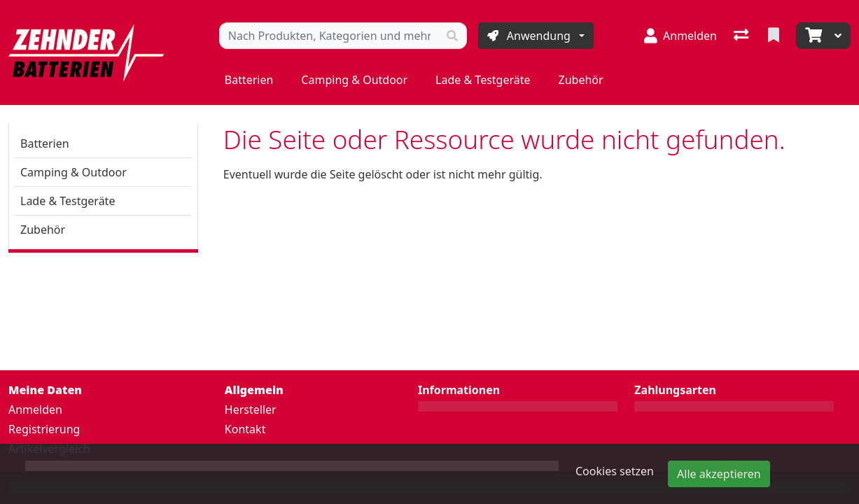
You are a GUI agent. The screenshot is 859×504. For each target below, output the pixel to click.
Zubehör (581, 80)
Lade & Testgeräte (483, 80)
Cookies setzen (615, 471)
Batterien (249, 80)
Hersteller (251, 409)
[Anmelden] (680, 36)
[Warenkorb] (812, 36)
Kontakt (245, 429)
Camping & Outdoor (354, 80)
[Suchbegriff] (329, 36)
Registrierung (44, 429)
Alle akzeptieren (719, 474)
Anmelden (35, 409)
